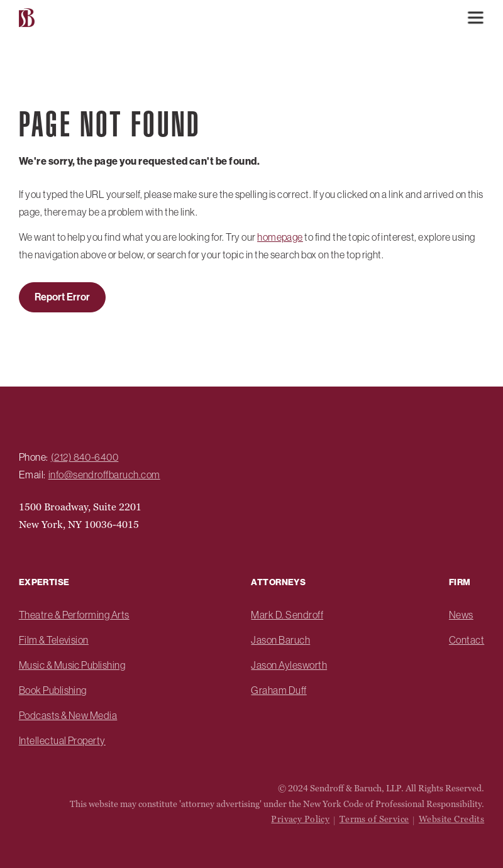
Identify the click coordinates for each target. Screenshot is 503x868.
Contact (467, 640)
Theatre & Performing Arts (74, 615)
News (461, 615)
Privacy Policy (300, 819)
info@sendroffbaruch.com (104, 475)
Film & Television (54, 640)
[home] (28, 18)
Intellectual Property (62, 740)
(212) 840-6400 (85, 457)
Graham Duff (279, 690)
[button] (475, 18)
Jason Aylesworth (289, 665)
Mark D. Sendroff (287, 615)
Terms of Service (374, 819)
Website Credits (451, 819)
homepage (280, 237)
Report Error (62, 297)
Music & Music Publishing (72, 665)
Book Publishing (53, 690)
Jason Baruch (280, 640)
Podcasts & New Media (68, 715)
